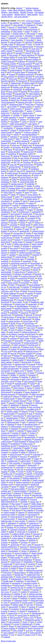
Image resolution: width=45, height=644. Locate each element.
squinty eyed (30, 635)
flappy (28, 31)
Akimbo (19, 8)
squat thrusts (23, 519)
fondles (29, 186)
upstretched (15, 603)
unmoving (5, 377)
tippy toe (4, 289)
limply (25, 291)
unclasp (4, 313)
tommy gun (34, 220)
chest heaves (6, 388)
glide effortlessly (15, 495)
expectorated (32, 515)
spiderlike (31, 184)
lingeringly (22, 285)
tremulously (34, 592)
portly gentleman (33, 525)
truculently (27, 463)
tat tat (22, 265)
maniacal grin (29, 152)
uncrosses (40, 46)
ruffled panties (16, 426)
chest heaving (9, 469)
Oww (40, 635)
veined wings (15, 562)
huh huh (4, 353)
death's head (27, 100)
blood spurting (36, 508)
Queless (38, 223)
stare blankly (39, 233)
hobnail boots (34, 442)
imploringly (39, 145)
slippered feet (16, 83)
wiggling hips (12, 461)
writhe (34, 557)
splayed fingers (16, 42)
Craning (15, 205)
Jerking (14, 265)
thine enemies (19, 388)
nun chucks (25, 158)
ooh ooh (6, 598)
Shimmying (5, 630)
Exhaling (14, 457)
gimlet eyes (32, 272)
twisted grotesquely (31, 343)
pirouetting (20, 474)
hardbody (24, 598)
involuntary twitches (16, 334)
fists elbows (18, 351)
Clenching (32, 532)
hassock (28, 126)
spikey (18, 197)
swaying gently (9, 519)
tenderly (4, 557)
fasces (3, 431)
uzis (20, 323)
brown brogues (36, 291)
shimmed (11, 424)
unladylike (26, 480)
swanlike (11, 175)
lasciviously (14, 55)
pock (38, 371)
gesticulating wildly (24, 459)
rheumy (6, 510)
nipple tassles (28, 113)
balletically (39, 42)
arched (40, 622)
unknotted (21, 465)
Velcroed (7, 596)
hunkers (4, 338)
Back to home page (8, 641)
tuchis (9, 244)
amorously (7, 476)
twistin (37, 100)
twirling (17, 160)
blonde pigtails (7, 420)
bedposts (4, 444)
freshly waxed (16, 437)
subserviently (26, 461)
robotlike (24, 502)
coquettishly (18, 89)
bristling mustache (33, 66)
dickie (13, 323)
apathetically (25, 231)
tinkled (11, 431)
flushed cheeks (9, 399)
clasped (13, 130)
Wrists (40, 278)
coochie (35, 289)
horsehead (29, 517)
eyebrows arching (31, 132)
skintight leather (21, 384)
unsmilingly (8, 199)
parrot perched (7, 96)
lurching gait (33, 345)
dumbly (17, 246)
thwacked (31, 450)
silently (13, 407)
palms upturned (22, 484)
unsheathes (5, 59)
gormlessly (27, 261)
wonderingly (6, 345)
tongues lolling (9, 57)
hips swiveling (35, 407)
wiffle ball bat (18, 536)
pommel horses (38, 231)
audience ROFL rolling (21, 534)
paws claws (22, 373)
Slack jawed (13, 92)
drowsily (38, 315)
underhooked (16, 579)
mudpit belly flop (33, 575)
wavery (15, 592)
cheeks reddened (10, 293)
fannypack (7, 600)
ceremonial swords (32, 476)
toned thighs (22, 27)
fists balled (15, 122)
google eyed (35, 216)
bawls (32, 278)
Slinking (4, 545)
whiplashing (28, 562)
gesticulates (36, 156)
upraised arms (20, 364)
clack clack (13, 79)
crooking (16, 201)
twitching (5, 100)
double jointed (30, 83)
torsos (19, 424)
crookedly (5, 265)
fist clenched (21, 527)
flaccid (12, 615)
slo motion (29, 426)
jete (25, 594)
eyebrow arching (18, 450)
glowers (30, 566)
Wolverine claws (18, 259)
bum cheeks (18, 31)
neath (3, 283)
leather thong (32, 199)
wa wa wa (34, 519)
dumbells (34, 457)
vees (34, 229)
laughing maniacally (26, 74)
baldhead (29, 89)
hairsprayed (23, 81)
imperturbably (6, 274)
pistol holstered (23, 626)
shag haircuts (37, 495)
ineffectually (6, 162)
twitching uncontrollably (32, 197)
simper (31, 203)
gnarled (6, 235)
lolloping (14, 137)
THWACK (32, 452)
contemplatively (21, 390)
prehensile (12, 38)
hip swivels (40, 214)
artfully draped (38, 308)
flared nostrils (18, 59)
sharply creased (38, 626)
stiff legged (30, 70)
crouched (7, 416)
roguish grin (6, 448)
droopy (24, 551)
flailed (13, 568)
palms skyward (9, 366)
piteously (37, 238)
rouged (26, 504)
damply (14, 119)
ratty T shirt (27, 545)
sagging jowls (19, 371)
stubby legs (32, 530)
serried (21, 472)
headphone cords (37, 302)
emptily (38, 388)
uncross (12, 27)
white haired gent (33, 416)
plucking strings (30, 167)
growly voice (29, 618)
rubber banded (18, 360)
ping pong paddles (18, 489)
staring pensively (17, 184)
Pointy (23, 418)
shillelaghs (5, 583)
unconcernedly (29, 98)
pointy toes (12, 207)
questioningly (6, 272)
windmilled (15, 296)
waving (16, 624)
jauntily (41, 328)
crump (36, 85)
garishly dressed (20, 401)
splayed (28, 53)
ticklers (20, 330)
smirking (15, 377)
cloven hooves (36, 390)
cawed (33, 542)
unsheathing (6, 31)
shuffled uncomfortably (10, 369)
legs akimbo (39, 12)
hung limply (6, 34)
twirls (38, 188)
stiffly (9, 72)
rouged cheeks (6, 132)
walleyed (7, 396)
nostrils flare (28, 214)
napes (6, 405)
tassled (21, 117)
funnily (24, 433)
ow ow (4, 287)
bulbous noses (29, 347)
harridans (5, 429)
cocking (22, 195)
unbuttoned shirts (16, 104)
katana (15, 598)
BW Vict (17, 162)
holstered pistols (17, 66)
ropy (3, 175)
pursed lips (21, 317)
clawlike (22, 375)
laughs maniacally (24, 175)
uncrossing (15, 379)
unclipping (5, 182)
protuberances (6, 585)
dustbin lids (19, 575)
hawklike (10, 527)
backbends (5, 205)
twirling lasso (24, 212)
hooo (32, 622)
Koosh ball (5, 302)
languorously (15, 298)
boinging (4, 169)
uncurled (19, 53)
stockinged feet (7, 467)
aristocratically (35, 633)
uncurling (13, 225)
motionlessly (14, 46)
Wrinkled (21, 628)
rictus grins (36, 366)
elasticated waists (37, 600)
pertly (6, 343)
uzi (2, 418)
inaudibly (36, 386)
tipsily (37, 64)
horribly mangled (26, 353)
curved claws (6, 160)
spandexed (5, 538)
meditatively (31, 25)
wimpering (17, 448)
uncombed (18, 476)
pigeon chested (7, 257)
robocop (13, 353)
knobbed (33, 119)
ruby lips (30, 605)
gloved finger (30, 323)
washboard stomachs (18, 250)
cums (5, 603)
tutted (25, 201)
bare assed (14, 248)
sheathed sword (7, 484)
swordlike (22, 190)
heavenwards (16, 343)
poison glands (6, 308)
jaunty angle (24, 338)
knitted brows (17, 235)
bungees (18, 240)
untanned (4, 214)
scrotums (4, 542)
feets (10, 270)
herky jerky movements (10, 480)
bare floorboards (19, 358)
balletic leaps (34, 527)
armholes (23, 523)
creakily (4, 454)
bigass (21, 568)
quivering (26, 270)
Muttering (12, 220)
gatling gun (8, 304)
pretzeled (4, 184)
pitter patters (14, 508)
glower (36, 280)
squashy (4, 530)
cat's (3, 422)
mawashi (36, 534)
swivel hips (25, 289)
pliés (12, 218)
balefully (38, 274)
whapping (28, 439)
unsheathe (5, 570)
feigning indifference (9, 547)
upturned (13, 338)
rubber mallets (34, 572)
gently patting (6, 362)
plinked (6, 439)
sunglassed (39, 227)
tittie (30, 223)
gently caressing (16, 36)
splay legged (27, 23)
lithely (24, 607)
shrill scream (14, 319)
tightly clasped (7, 51)
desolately (7, 227)
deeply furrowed (34, 628)
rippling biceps (27, 46)
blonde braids (25, 225)
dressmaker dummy (33, 235)
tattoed (35, 270)
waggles (19, 192)
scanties (30, 210)
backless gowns (7, 210)
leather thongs (12, 173)
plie (2, 411)
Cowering (20, 300)
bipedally (5, 579)
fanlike (41, 341)
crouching (37, 454)
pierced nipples (24, 68)
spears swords (35, 201)
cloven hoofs (28, 321)
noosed (26, 160)
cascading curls (33, 409)
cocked (4, 104)
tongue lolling (9, 216)
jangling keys (24, 446)
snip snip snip (14, 287)
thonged (25, 156)
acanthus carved (28, 549)
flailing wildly (18, 605)
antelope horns (32, 538)
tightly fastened (19, 345)
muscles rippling (32, 59)
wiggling (14, 452)
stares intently (16, 590)
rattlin (3, 334)
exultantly (25, 173)
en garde (32, 364)
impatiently (5, 360)
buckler (27, 147)
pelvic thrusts (20, 564)
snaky (6, 330)
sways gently (17, 302)
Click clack (35, 49)
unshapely (5, 111)
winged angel (20, 304)
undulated (23, 220)
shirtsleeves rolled (8, 515)
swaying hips (18, 233)
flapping (29, 403)
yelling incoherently (29, 332)
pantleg (4, 328)
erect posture (6, 549)
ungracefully (13, 607)
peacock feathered (21, 553)
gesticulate (39, 472)
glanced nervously (26, 165)
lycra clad (7, 351)
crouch (17, 270)
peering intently (15, 167)
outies (6, 489)
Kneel (40, 364)
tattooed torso (6, 315)
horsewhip (7, 572)
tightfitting (15, 405)
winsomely (5, 347)
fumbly (20, 403)
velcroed (4, 66)
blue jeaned (16, 504)
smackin (4, 276)
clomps (22, 487)
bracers (35, 446)
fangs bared (5, 242)
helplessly (34, 551)
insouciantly (33, 72)
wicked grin (15, 545)
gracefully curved (8, 381)
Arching (4, 109)
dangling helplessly (22, 308)
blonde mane (8, 581)
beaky (18, 238)
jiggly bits (7, 356)
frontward (7, 280)
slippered (36, 255)
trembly (13, 143)
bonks (37, 536)
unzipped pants (12, 418)
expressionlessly (16, 70)
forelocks (5, 568)
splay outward (23, 366)
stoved (20, 635)
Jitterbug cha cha (17, 588)
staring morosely (33, 326)
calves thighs (12, 107)
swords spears (27, 603)
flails (18, 139)
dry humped (36, 482)
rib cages (17, 280)
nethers (37, 330)
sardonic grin (6, 491)
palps (33, 313)
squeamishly (33, 611)
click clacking (6, 409)
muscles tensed (18, 566)
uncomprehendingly (29, 134)
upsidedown (15, 444)
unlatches (32, 521)
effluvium (39, 403)
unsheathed (36, 212)
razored (12, 403)
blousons (4, 437)
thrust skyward (16, 454)
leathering (20, 186)
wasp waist (31, 328)
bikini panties (15, 557)
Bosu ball (28, 493)
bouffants (5, 635)
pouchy (22, 293)
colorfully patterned (18, 530)
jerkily (35, 31)
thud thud (35, 429)
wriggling (22, 407)
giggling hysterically (28, 349)
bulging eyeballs (10, 64)
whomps (18, 274)
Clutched (7, 233)
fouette (34, 306)
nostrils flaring (22, 49)
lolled (23, 435)
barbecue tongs (31, 555)
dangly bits (15, 100)
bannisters (34, 57)
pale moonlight (28, 609)
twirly (40, 265)
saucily (4, 478)
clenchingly (5, 201)
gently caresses (16, 109)
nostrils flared (20, 72)
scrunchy (25, 169)
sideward (40, 411)
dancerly (13, 611)
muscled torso (6, 553)
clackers (27, 386)
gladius (30, 293)
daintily (38, 107)
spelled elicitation (26, 253)
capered (36, 141)
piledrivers (11, 555)
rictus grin (38, 162)
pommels (15, 429)
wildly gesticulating (17, 124)
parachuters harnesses (19, 263)
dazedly (30, 474)
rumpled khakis (28, 356)
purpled (14, 177)
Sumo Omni (8, 192)
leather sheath (32, 431)
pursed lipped (25, 177)
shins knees (8, 150)
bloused (4, 225)
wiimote (4, 517)
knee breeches (15, 618)
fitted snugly (32, 300)
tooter (32, 257)
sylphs (14, 182)
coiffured (20, 431)
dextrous (25, 405)
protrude (32, 564)
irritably (30, 371)
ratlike (41, 334)
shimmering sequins (33, 620)
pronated (31, 150)
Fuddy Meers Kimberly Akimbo (20, 10)
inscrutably (5, 534)
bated (3, 613)
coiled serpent (6, 442)
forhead (28, 109)
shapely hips (27, 145)
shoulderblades (22, 306)
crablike (24, 592)
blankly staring (28, 115)
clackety (13, 540)
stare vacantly (20, 521)
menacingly (33, 304)
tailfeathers (12, 523)
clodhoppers (6, 115)
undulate (27, 280)
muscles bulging (20, 491)
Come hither (16, 386)
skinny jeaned (37, 244)
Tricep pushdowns (8, 102)
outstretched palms (27, 182)
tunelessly (25, 429)
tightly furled (38, 225)
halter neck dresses (22, 244)
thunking (24, 92)
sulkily (13, 195)
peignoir (31, 435)
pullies (13, 472)
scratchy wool (6, 240)
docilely (4, 618)
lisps (31, 414)
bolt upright (19, 96)
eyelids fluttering (32, 311)
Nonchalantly (13, 551)
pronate (29, 330)
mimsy (40, 115)
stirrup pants (22, 615)
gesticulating (19, 525)
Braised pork (27, 362)
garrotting (5, 40)
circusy (4, 615)
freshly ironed (21, 577)
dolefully (32, 540)
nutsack (25, 139)
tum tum (38, 102)
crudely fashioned (8, 61)
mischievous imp (36, 596)
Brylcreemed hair (37, 81)
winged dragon (21, 257)
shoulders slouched (25, 77)
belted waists (28, 444)
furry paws (5, 592)
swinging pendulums (29, 205)
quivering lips (19, 416)
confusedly (20, 467)
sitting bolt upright (8, 190)
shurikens (32, 358)
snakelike (14, 542)
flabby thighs (36, 504)
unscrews (24, 457)
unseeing (31, 61)
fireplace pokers (26, 107)
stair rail (20, 469)
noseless (4, 457)
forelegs (14, 349)
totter (3, 270)
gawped (34, 160)
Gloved (27, 454)
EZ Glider (14, 276)
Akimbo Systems (27, 12)
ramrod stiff (6, 87)
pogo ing (13, 165)
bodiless (40, 74)
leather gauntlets (10, 117)
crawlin (41, 607)
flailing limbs (18, 34)
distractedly (32, 465)
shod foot (16, 113)
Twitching (27, 162)
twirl (12, 330)
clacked (6, 311)
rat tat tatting (8, 229)
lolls (3, 461)
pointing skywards (25, 102)
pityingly (24, 542)
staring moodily (7, 459)
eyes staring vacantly (35, 467)
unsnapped (16, 583)
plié (27, 302)
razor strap (30, 568)
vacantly (39, 353)
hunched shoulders (8, 81)
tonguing (7, 637)
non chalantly (20, 203)
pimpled (26, 246)
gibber (34, 377)
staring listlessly (34, 512)
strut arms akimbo (21, 17)
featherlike (14, 313)
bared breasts (34, 418)
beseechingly (36, 263)
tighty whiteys (37, 338)
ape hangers (6, 536)
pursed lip (25, 313)
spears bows (31, 341)
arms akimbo (14, 12)
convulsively (26, 85)
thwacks (33, 122)
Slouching (29, 36)
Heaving (35, 207)
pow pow (29, 630)
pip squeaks (24, 137)
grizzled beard (36, 506)
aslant (32, 373)
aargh (16, 362)
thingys (27, 590)
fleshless (4, 122)
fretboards (38, 128)
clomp (24, 122)
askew (3, 332)
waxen (41, 437)
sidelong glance (35, 547)
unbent (4, 46)
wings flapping (34, 94)
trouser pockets (14, 321)
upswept (37, 545)
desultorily (40, 474)
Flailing (4, 165)
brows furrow (26, 248)
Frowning (40, 510)
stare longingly (9, 633)
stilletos (16, 396)
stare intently (20, 150)
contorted (27, 238)
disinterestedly (30, 437)
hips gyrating (8, 497)
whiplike (17, 594)
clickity (17, 549)
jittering (4, 253)
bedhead (7, 566)
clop (3, 373)
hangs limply (20, 585)
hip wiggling (28, 510)
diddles (13, 375)
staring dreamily (14, 152)
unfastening (37, 287)
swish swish (22, 633)
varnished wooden (30, 583)
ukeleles (14, 499)
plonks (6, 609)
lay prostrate (29, 188)
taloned (21, 328)
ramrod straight (28, 298)
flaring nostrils (25, 130)
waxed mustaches (30, 240)
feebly (27, 192)
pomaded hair (20, 94)
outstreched (18, 126)
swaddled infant (7, 186)
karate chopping (31, 392)
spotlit (29, 233)
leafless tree (8, 474)
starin (30, 227)
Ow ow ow (25, 613)
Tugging (4, 472)
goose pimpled (35, 285)
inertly (41, 190)
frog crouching (14, 622)
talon (38, 566)
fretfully (4, 540)
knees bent (30, 104)
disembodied (37, 613)
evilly (14, 570)
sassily (36, 175)
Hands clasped (7, 197)
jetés (18, 291)
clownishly (25, 283)
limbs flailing (36, 38)
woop (11, 482)
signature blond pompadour (22, 560)
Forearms (33, 491)
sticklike (16, 115)
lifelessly (4, 98)
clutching (25, 369)
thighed (17, 356)
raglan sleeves (20, 272)
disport (12, 626)
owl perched (36, 173)
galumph (21, 515)
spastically (19, 51)
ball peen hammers (11, 268)
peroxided (5, 259)
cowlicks (31, 487)
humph (29, 536)
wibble (6, 336)
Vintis (11, 306)
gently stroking (9, 628)
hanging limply (17, 29)
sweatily (4, 588)
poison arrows (9, 317)
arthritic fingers (13, 411)
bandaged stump (7, 300)
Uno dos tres (33, 489)
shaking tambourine (30, 478)
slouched (14, 289)
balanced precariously (35, 570)
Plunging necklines (27, 180)
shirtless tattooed (22, 482)
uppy (13, 336)
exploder (26, 287)
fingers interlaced (28, 55)
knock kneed (6, 126)
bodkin (11, 532)
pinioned (38, 23)
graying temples (16, 620)
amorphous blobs (31, 424)
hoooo (25, 622)
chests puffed (6, 525)
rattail (11, 171)
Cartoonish (22, 414)
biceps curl (5, 145)
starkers (19, 229)
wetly (30, 44)
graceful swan (17, 311)
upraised (4, 130)
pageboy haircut (37, 598)
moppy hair (35, 502)
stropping (36, 379)
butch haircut (22, 216)
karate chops (6, 134)
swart (40, 564)
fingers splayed (7, 53)
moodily (7, 147)
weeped (12, 465)
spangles (23, 499)
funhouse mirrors (32, 351)
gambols (12, 255)
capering (4, 379)
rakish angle (21, 44)
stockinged (20, 210)
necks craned (13, 283)
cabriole (16, 156)
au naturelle (16, 439)
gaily (24, 422)
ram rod (20, 171)
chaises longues (9, 512)
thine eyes (7, 246)
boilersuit (5, 560)
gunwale (29, 315)
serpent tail (5, 433)
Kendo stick (19, 409)
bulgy (12, 285)
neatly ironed (14, 332)
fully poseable (15, 463)
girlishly (13, 253)
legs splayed (6, 25)
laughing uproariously (25, 497)
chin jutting (31, 34)
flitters (23, 223)
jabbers (41, 349)
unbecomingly (6, 390)
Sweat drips (23, 506)
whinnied (7, 624)
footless (33, 433)
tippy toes (26, 296)
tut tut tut (13, 231)
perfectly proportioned (10, 435)
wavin (6, 83)
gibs (16, 158)
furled (32, 384)
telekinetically (27, 624)
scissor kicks (23, 57)
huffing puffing (33, 420)
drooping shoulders (23, 128)
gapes (20, 555)
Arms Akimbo (7, 14)
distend (22, 611)
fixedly (38, 44)
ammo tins (16, 347)
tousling (15, 433)
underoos (39, 630)
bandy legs (14, 85)
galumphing (37, 147)
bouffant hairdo (35, 577)
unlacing (23, 547)
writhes (26, 557)
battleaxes (15, 169)
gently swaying (33, 96)
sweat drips (24, 38)
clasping (29, 242)
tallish (23, 452)
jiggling (18, 132)
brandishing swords (8, 446)
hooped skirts (6, 493)
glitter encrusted (38, 394)
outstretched (22, 278)
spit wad (39, 517)
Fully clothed (18, 630)
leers (30, 401)
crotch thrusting (16, 517)
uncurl (23, 79)
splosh (14, 487)
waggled (12, 74)
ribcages (40, 55)
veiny (13, 68)
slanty (21, 570)
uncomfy (14, 223)
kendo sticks (39, 126)
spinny (38, 426)
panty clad (26, 379)
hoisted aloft (13, 613)
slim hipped (31, 581)
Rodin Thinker (7, 94)
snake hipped (36, 139)
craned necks (30, 171)
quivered (37, 268)
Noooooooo (6, 156)
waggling (5, 68)
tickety (4, 508)
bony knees (20, 199)
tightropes (5, 504)
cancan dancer (6, 575)
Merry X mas (33, 585)
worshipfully (8, 128)
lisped (10, 384)
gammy (30, 111)
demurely (35, 336)
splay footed (8, 139)
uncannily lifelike (8, 326)
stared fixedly (24, 336)
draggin (4, 231)
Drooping (32, 375)
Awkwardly (19, 341)
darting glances (20, 572)
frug (32, 411)
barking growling (35, 594)
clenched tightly (18, 111)
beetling (4, 137)
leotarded (32, 190)
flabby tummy (27, 396)
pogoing (25, 508)
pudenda (40, 579)
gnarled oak (8, 564)
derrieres (39, 414)
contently (5, 452)
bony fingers (35, 92)
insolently (15, 609)
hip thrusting (6, 594)
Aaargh (12, 328)
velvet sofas (20, 420)
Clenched (28, 42)
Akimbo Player (20, 14)
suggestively (34, 523)
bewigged (31, 218)
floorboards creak (33, 51)
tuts (2, 527)
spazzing (4, 223)
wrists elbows (33, 195)
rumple (4, 319)
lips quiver (23, 143)
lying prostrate (9, 77)
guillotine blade (7, 577)
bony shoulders (17, 40)
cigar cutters (32, 124)
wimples (29, 588)
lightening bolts (13, 422)
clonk (40, 61)
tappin (12, 278)
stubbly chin (16, 98)
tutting (28, 399)
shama (29, 388)
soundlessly (24, 207)
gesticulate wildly (35, 79)
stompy (36, 109)
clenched (34, 143)
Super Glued (8, 44)
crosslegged (33, 250)
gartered (32, 422)
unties (3, 622)
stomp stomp (18, 242)
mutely (16, 134)
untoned (39, 396)
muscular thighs (38, 137)
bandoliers (20, 581)
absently (25, 411)
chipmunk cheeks (21, 600)
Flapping (38, 439)
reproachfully (6, 141)
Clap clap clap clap (8, 506)
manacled (36, 158)
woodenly (5, 261)
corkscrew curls (7, 291)
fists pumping (15, 478)
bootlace (23, 540)
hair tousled (15, 214)
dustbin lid (34, 615)
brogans (36, 130)
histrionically (23, 394)
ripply (27, 229)
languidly (31, 259)
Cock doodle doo (20, 596)
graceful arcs (33, 317)
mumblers (5, 177)
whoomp (4, 218)
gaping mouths (9, 414)
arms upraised (29, 381)
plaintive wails (20, 227)
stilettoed (18, 493)
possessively (26, 268)
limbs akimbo (33, 14)
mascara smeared (25, 64)
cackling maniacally (22, 141)
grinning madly (32, 469)
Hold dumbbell (20, 442)
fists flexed (16, 510)
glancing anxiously (8, 394)
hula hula (39, 562)
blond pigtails (32, 360)
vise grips (21, 218)
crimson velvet (7, 203)
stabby (3, 74)
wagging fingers (15, 188)
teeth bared (31, 334)
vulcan (27, 495)
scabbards (21, 61)
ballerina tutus (6, 521)
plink (19, 381)
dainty (40, 487)
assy (13, 635)
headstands (19, 315)
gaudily (27, 448)
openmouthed (6, 158)
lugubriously (29, 579)
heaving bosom (32, 29)
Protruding (7, 341)
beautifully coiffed (26, 154)
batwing (36, 590)
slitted (14, 180)
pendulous (12, 154)
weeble (29, 472)
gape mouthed (24, 255)
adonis (20, 399)
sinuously (31, 265)
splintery (23, 119)
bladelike (25, 377)
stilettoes (4, 426)
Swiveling (30, 40)
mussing (32, 607)
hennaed (4, 143)
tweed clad (21, 532)
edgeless (21, 512)
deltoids (20, 326)
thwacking (11, 373)
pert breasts (16, 261)
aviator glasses (18, 538)
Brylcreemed (6, 392)
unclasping (17, 147)
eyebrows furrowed (28, 276)
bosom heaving (7, 238)
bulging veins (18, 87)
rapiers (37, 459)
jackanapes (18, 392)
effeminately (27, 319)
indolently (28, 274)
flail (14, 212)
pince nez (16, 145)
